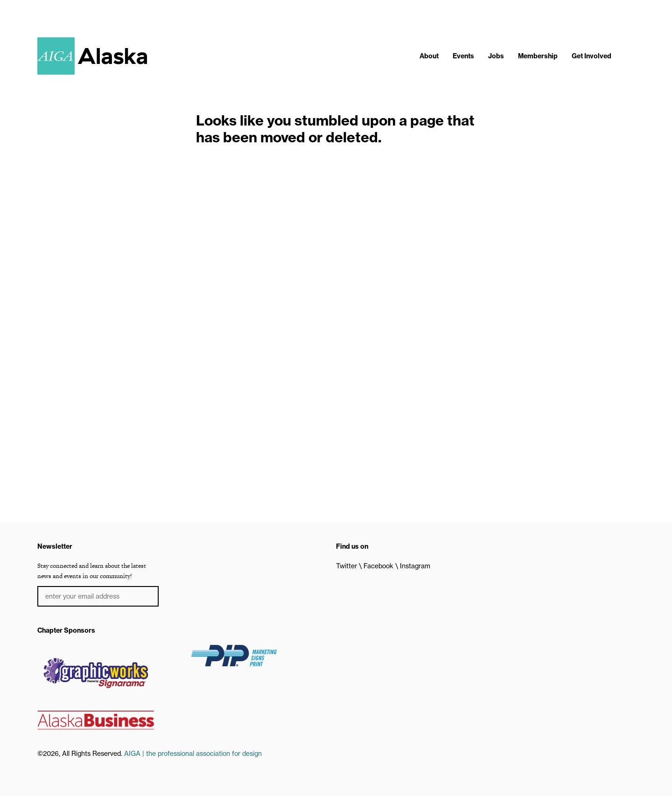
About (429, 56)
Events (463, 56)
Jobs (496, 56)
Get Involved (591, 56)
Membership (538, 56)
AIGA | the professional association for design (193, 754)
